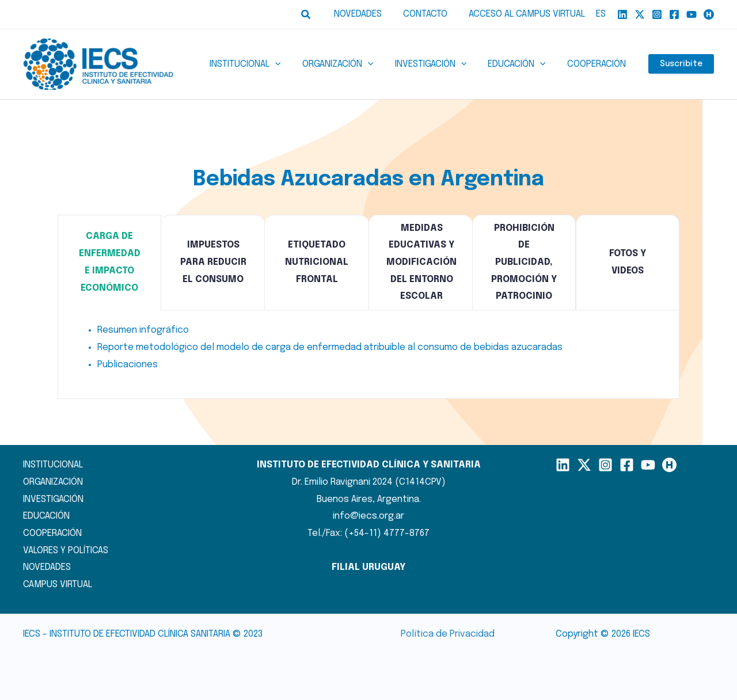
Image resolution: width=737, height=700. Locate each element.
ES (601, 14)
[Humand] (709, 14)
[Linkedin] (622, 14)
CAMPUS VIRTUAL (58, 585)
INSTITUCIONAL (53, 465)
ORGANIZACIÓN (53, 482)
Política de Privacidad (448, 634)
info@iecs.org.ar (368, 516)
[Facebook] (674, 14)
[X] (640, 14)
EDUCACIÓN (46, 516)
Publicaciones (128, 365)
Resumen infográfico (143, 330)
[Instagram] (657, 14)
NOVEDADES (47, 567)
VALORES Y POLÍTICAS (66, 551)
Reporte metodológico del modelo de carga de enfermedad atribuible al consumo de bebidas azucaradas (330, 347)
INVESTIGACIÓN (53, 499)
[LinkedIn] (563, 465)
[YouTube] (692, 14)
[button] (316, 15)
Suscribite (681, 64)
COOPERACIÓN (52, 533)
